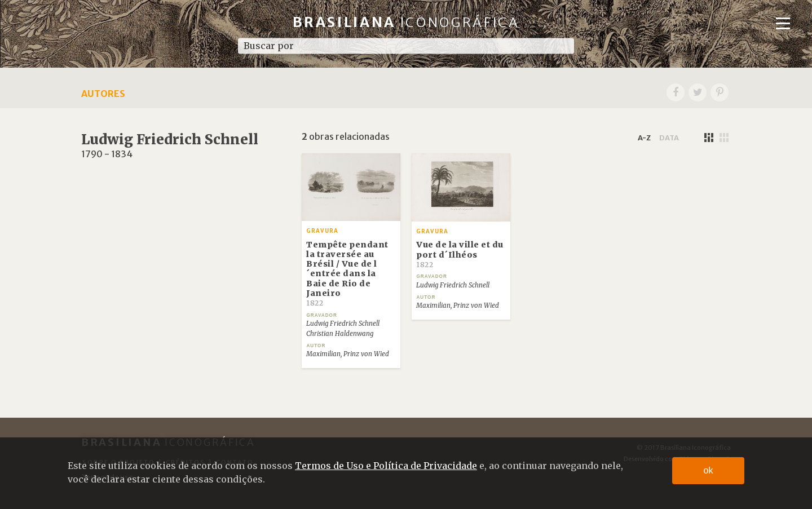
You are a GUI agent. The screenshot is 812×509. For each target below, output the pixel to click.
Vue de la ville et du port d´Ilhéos (460, 254)
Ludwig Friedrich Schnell (343, 324)
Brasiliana (406, 22)
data (669, 138)
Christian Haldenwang (340, 334)
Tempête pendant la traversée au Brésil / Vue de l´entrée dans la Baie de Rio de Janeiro (347, 274)
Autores (103, 94)
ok (709, 470)
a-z (644, 138)
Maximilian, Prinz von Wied (348, 354)
